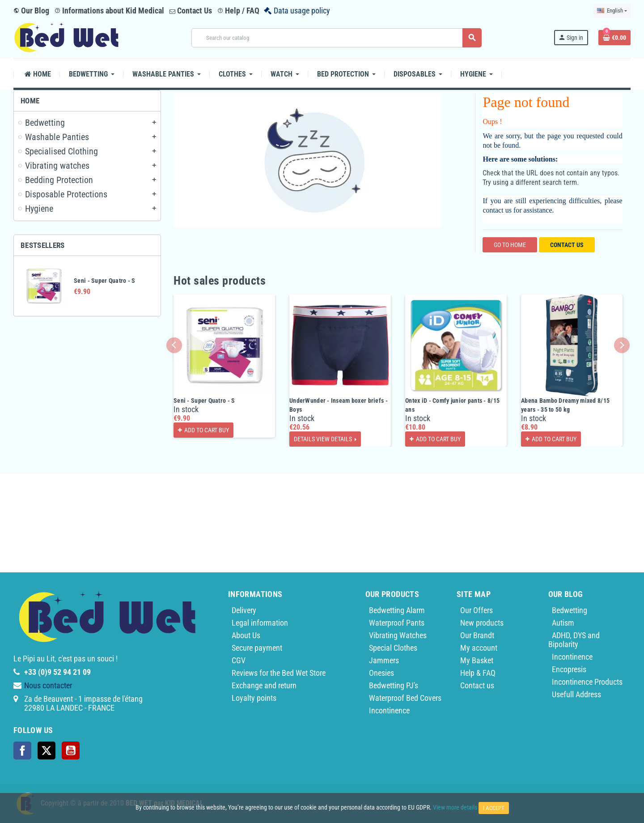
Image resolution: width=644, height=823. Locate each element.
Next (622, 345)
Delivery (244, 610)
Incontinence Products (587, 682)
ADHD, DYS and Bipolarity (574, 640)
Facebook (22, 751)
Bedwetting (570, 610)
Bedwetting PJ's (394, 685)
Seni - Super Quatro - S (104, 281)
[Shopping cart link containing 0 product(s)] (614, 38)
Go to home (510, 245)
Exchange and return (264, 685)
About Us (246, 635)
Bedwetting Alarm (397, 610)
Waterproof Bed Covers (405, 698)
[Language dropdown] (612, 11)
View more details (455, 807)
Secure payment (257, 648)
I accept (494, 808)
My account (479, 648)
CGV (239, 660)
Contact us (567, 245)
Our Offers (477, 610)
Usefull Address (576, 694)
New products (482, 623)
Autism (563, 623)
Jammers (384, 660)
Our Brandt (477, 635)
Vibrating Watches (398, 635)
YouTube (71, 751)
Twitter (47, 751)
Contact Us (191, 11)
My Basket (477, 660)
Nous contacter (48, 685)
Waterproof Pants (397, 623)
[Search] (337, 38)
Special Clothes (393, 648)
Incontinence (389, 710)
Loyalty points (254, 698)
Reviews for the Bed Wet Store (279, 673)
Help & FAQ (478, 673)
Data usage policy (302, 11)
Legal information (260, 623)
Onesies (381, 673)
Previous (174, 345)
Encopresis (569, 669)
